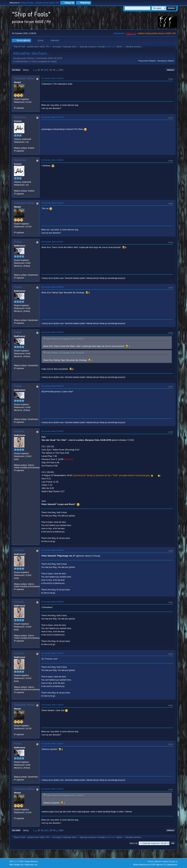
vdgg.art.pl (131, 33)
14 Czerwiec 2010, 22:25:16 (52, 203)
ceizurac (19, 431)
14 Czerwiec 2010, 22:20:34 (52, 160)
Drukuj (171, 70)
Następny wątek (166, 61)
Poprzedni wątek (147, 61)
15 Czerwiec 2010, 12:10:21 (52, 789)
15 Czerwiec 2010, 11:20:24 (52, 705)
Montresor (20, 117)
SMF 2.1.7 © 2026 (16, 861)
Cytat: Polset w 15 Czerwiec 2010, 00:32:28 (65, 353)
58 (51, 70)
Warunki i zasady (161, 861)
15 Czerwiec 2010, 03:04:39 (52, 386)
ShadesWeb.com (31, 865)
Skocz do (134, 843)
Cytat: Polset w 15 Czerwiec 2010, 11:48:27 (65, 795)
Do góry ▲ (173, 861)
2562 (61, 70)
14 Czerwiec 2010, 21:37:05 (52, 117)
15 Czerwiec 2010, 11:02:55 (52, 653)
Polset (18, 242)
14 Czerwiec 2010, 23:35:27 (52, 242)
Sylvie (119, 47)
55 (39, 70)
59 (54, 70)
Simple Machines (31, 861)
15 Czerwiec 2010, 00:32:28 (52, 287)
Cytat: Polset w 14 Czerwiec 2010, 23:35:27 (65, 339)
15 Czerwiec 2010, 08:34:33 (52, 550)
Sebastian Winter (24, 78)
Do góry (16, 830)
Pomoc (150, 861)
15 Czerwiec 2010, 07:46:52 (52, 431)
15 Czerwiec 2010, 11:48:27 (52, 744)
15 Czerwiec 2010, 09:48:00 (52, 602)
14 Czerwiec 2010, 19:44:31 (52, 78)
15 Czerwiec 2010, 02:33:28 (52, 332)
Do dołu (16, 70)
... (36, 70)
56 (42, 70)
